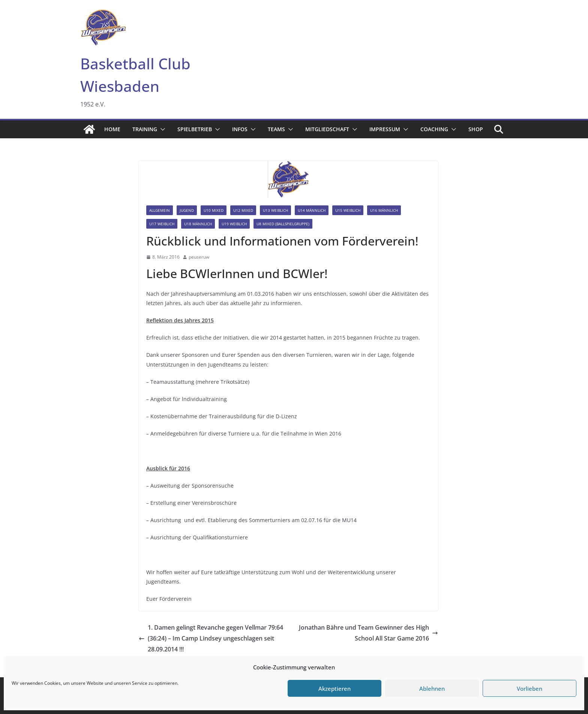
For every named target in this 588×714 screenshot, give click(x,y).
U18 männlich (198, 224)
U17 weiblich (162, 224)
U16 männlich (384, 210)
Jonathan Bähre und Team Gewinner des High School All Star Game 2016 (368, 633)
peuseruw (199, 257)
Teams (276, 129)
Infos (240, 129)
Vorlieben (529, 689)
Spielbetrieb (195, 129)
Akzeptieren (334, 689)
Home (112, 129)
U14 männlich (312, 210)
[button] (161, 129)
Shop (476, 129)
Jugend (187, 210)
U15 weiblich (348, 210)
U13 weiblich (275, 210)
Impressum (385, 129)
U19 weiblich (234, 224)
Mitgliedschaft (327, 129)
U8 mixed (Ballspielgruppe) (283, 224)
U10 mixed (214, 210)
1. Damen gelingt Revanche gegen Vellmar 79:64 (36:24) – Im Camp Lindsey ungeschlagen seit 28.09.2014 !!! (211, 638)
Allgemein (160, 210)
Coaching (434, 129)
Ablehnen (432, 689)
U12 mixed (243, 210)
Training (145, 129)
